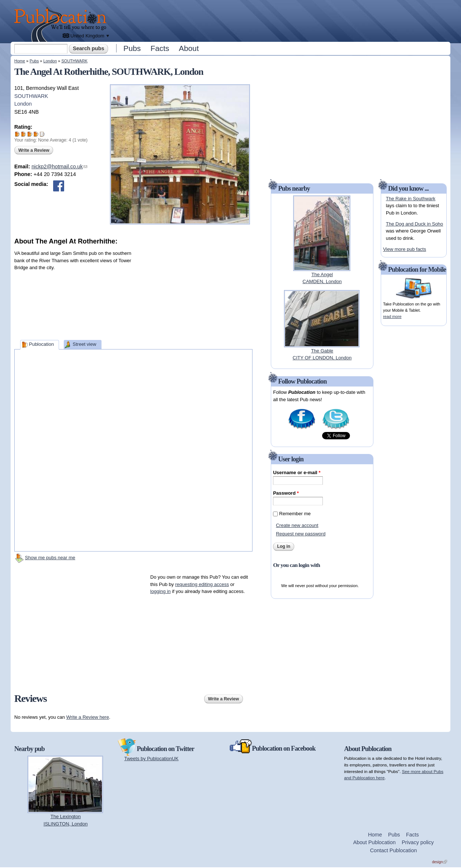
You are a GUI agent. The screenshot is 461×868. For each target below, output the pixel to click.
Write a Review (34, 150)
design (440, 862)
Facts (160, 48)
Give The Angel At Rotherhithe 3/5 (30, 134)
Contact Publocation (394, 850)
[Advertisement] (280, 20)
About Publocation (375, 842)
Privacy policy (418, 842)
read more (392, 316)
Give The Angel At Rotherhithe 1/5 (17, 134)
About (189, 48)
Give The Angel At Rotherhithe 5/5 (42, 134)
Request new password (301, 534)
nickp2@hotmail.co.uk (59, 166)
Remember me (295, 514)
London (50, 61)
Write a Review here (88, 717)
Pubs (132, 48)
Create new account (297, 525)
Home (20, 61)
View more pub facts (405, 249)
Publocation (41, 344)
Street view (84, 344)
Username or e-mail (297, 473)
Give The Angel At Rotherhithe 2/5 (24, 134)
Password (286, 493)
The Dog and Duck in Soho (414, 224)
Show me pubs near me (50, 558)
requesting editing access (202, 584)
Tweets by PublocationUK (151, 759)
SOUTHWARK (74, 61)
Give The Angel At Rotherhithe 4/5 (36, 134)
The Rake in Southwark (411, 199)
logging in (161, 591)
